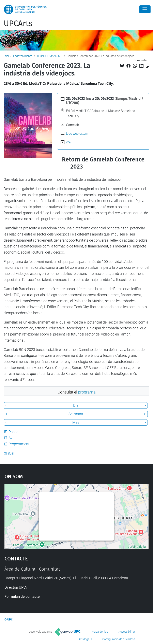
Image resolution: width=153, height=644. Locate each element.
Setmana (76, 414)
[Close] (145, 9)
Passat (14, 432)
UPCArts (18, 24)
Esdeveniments (23, 56)
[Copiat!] (148, 66)
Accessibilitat (127, 632)
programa (87, 392)
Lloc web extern (77, 134)
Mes (76, 422)
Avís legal (84, 639)
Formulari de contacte (22, 596)
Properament (19, 444)
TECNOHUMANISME (49, 56)
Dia (76, 405)
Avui (12, 438)
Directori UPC (15, 587)
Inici (6, 56)
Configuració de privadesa (119, 639)
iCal (69, 142)
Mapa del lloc (100, 632)
